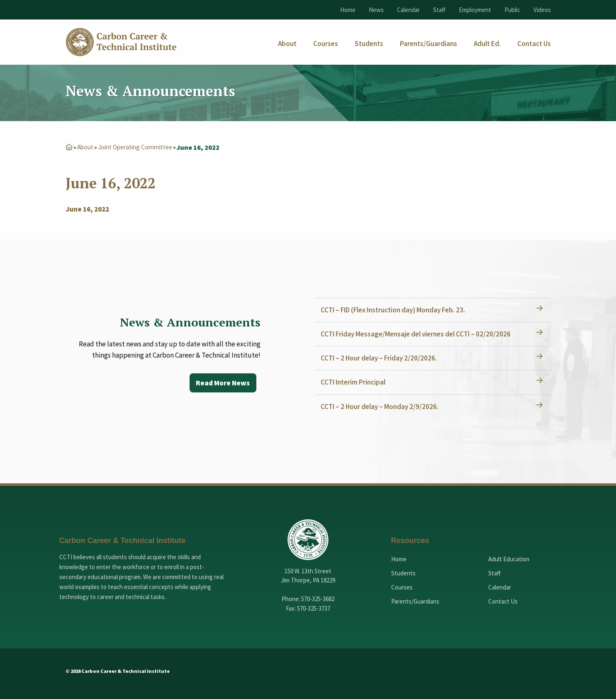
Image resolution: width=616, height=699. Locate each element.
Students (403, 573)
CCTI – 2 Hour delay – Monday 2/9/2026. (382, 406)
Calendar (408, 10)
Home (348, 10)
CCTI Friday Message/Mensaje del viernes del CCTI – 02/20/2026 (418, 334)
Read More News (222, 383)
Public (512, 10)
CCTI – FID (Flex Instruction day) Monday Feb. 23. (395, 309)
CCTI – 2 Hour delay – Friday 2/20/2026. (381, 358)
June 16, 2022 (87, 209)
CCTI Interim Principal (355, 382)
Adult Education (509, 559)
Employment (475, 10)
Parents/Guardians (415, 601)
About (86, 147)
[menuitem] (287, 44)
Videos (542, 10)
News (376, 10)
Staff (439, 10)
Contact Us (503, 601)
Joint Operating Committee (140, 147)
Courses (402, 587)
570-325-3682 (318, 598)
